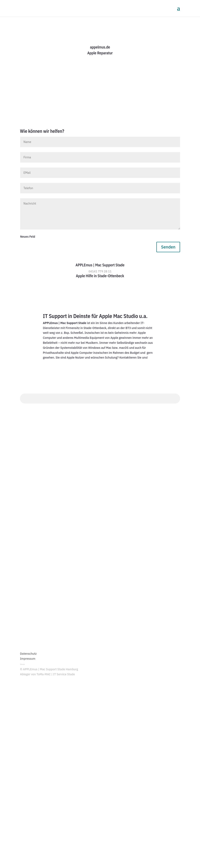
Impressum (28, 659)
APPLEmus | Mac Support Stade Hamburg (51, 669)
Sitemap (22, 664)
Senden (168, 247)
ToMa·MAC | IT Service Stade (56, 674)
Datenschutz (28, 654)
